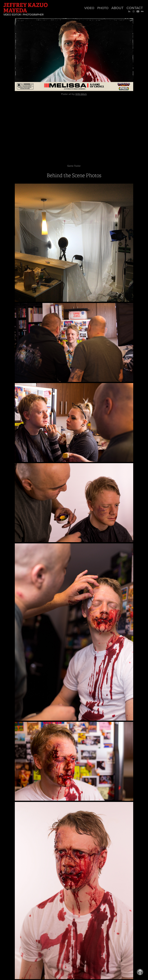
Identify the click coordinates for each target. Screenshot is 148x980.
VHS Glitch (81, 94)
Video (89, 8)
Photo (103, 8)
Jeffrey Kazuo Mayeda (26, 8)
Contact (135, 8)
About (117, 8)
